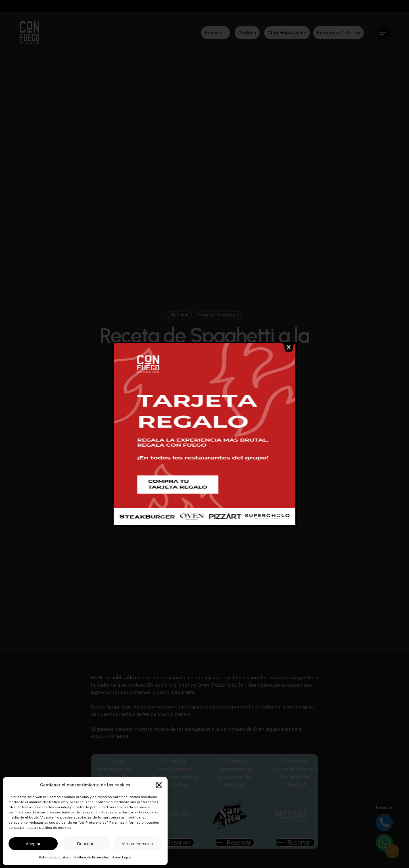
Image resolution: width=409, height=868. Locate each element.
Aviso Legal (122, 857)
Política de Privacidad (91, 857)
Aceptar (33, 844)
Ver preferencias (137, 844)
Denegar (85, 844)
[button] (159, 785)
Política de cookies (55, 857)
